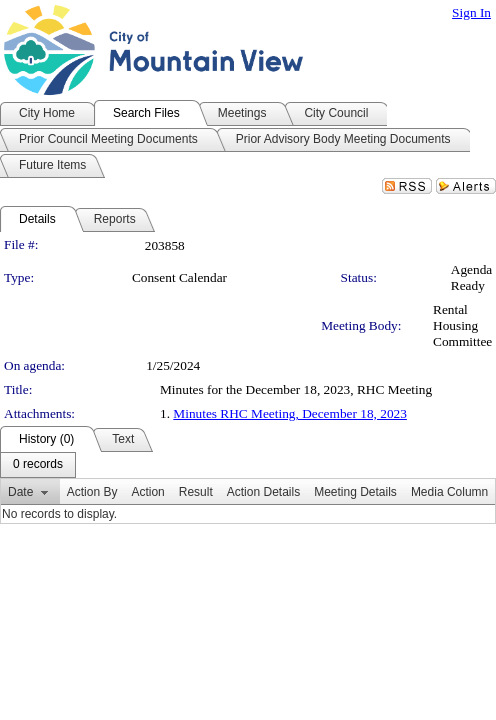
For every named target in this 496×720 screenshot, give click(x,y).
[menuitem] (38, 465)
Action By (92, 492)
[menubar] (38, 465)
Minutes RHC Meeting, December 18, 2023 (290, 413)
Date (20, 492)
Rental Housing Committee (462, 325)
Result (196, 492)
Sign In (471, 12)
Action (147, 492)
